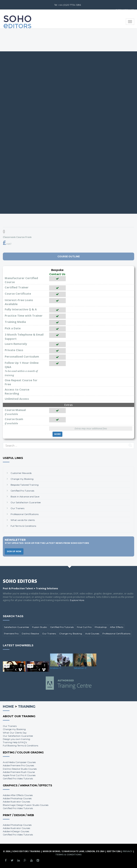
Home (8, 707)
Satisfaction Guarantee (16, 627)
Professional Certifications (25, 514)
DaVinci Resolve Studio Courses (20, 769)
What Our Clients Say (15, 733)
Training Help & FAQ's (15, 742)
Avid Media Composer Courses (19, 762)
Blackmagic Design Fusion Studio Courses (26, 805)
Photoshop (101, 627)
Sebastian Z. (80, 668)
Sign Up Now (14, 551)
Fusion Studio (39, 627)
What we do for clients (23, 520)
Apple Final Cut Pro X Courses (19, 775)
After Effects (117, 627)
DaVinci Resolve (30, 634)
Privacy (128, 851)
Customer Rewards (21, 473)
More (57, 434)
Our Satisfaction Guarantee (26, 502)
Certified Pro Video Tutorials (18, 778)
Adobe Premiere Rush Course (19, 772)
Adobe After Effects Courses (18, 795)
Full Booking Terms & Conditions (21, 746)
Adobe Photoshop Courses (17, 798)
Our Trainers (17, 508)
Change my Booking (22, 479)
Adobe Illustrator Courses (16, 802)
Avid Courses (92, 634)
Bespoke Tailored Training (25, 485)
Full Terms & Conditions (23, 526)
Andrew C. (56, 668)
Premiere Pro (11, 634)
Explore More (77, 600)
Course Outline (69, 256)
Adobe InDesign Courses (16, 831)
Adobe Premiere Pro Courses (18, 765)
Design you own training (16, 739)
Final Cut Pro (84, 627)
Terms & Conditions (68, 855)
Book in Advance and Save (25, 497)
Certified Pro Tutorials (22, 491)
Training (27, 707)
